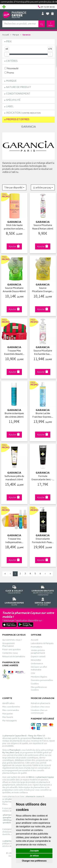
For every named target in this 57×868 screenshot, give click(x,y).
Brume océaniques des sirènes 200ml (14, 415)
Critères (12, 61)
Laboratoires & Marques (42, 644)
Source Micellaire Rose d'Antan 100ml (43, 227)
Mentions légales (39, 677)
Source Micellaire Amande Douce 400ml (14, 290)
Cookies (35, 684)
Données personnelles (42, 681)
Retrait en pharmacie (41, 704)
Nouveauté (11, 68)
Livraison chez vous (40, 707)
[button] (14, 187)
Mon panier (8, 714)
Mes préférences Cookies (39, 689)
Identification (8, 704)
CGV (33, 674)
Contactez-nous (10, 653)
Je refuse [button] (34, 856)
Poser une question (12, 650)
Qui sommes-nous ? (12, 640)
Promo (9, 73)
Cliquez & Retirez (14, 589)
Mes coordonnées (11, 707)
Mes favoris (8, 718)
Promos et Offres (18, 120)
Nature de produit (19, 87)
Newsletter (36, 661)
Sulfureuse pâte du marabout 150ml (14, 478)
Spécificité (13, 100)
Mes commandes (11, 711)
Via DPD (14, 601)
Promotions (37, 647)
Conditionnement (18, 94)
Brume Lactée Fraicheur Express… (43, 415)
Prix (9, 42)
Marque (16, 35)
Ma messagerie (9, 721)
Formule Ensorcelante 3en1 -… (43, 478)
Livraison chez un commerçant (39, 712)
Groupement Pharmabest (8, 645)
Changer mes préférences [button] (34, 861)
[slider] (7, 54)
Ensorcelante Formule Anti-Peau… (43, 541)
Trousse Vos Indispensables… (14, 541)
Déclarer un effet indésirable (39, 669)
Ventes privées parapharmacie (38, 652)
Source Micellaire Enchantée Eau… (43, 353)
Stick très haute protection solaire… (14, 227)
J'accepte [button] (34, 851)
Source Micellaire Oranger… (43, 290)
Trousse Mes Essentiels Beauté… (14, 353)
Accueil (6, 35)
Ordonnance (37, 664)
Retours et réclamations (14, 657)
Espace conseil (38, 657)
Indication (23, 113)
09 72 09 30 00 (43, 601)
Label (10, 107)
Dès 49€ (43, 590)
